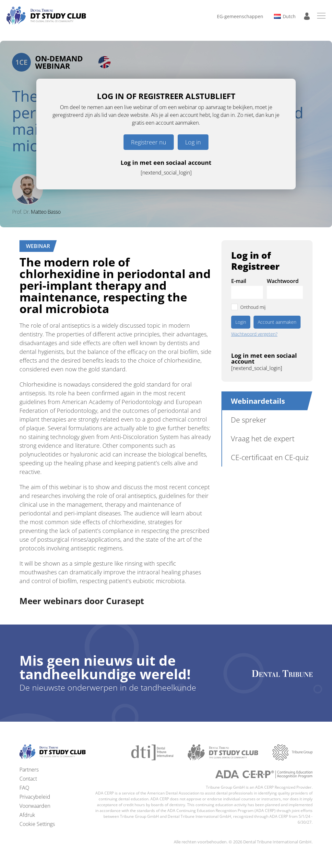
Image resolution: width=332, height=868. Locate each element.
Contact (28, 779)
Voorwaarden (35, 806)
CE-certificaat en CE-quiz (270, 457)
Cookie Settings (37, 824)
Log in (193, 142)
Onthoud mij (253, 307)
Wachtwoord (283, 281)
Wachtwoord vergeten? (254, 334)
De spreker (249, 420)
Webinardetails (258, 401)
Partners (29, 770)
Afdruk (27, 815)
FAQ (24, 788)
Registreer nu (149, 142)
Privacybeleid (35, 797)
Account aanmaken (277, 322)
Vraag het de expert (263, 438)
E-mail (239, 281)
